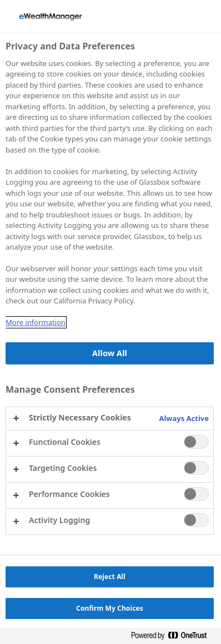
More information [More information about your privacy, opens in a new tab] (36, 322)
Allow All (110, 353)
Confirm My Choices (110, 608)
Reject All (110, 577)
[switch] (196, 442)
